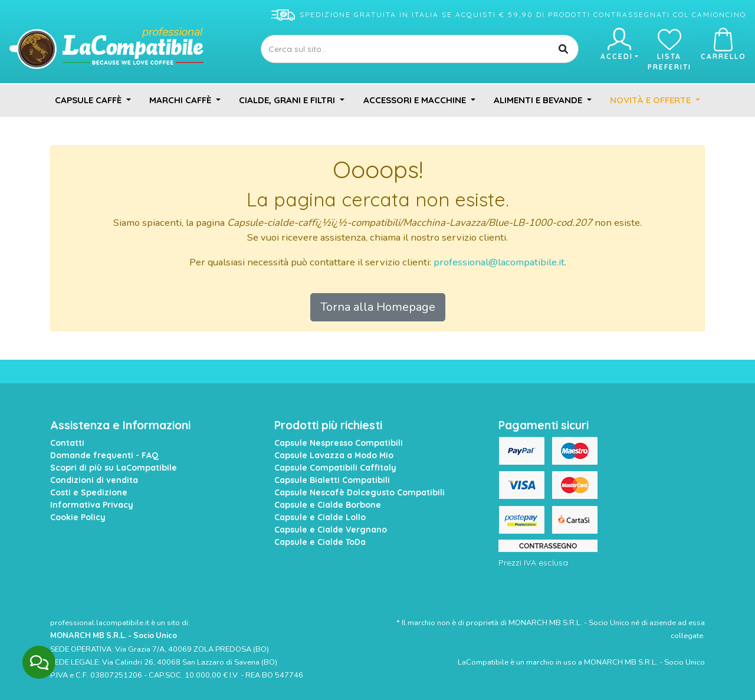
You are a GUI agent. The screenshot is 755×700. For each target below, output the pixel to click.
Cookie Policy (78, 517)
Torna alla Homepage (378, 307)
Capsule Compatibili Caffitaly (335, 468)
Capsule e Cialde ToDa (320, 542)
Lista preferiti (669, 50)
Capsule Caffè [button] (89, 100)
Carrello (723, 44)
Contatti (67, 443)
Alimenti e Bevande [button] (539, 100)
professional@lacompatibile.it (499, 262)
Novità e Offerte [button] (651, 100)
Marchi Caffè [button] (181, 100)
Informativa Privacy (92, 505)
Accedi (619, 44)
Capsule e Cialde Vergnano (331, 530)
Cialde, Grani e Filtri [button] (288, 100)
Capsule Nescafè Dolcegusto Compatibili (360, 492)
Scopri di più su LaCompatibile (114, 468)
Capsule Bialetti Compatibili (332, 480)
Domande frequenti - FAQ (104, 455)
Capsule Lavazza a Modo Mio (334, 455)
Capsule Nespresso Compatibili (339, 443)
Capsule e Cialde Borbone (328, 505)
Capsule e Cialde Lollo (320, 517)
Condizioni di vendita (94, 480)
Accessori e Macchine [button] (416, 100)
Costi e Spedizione (89, 492)
